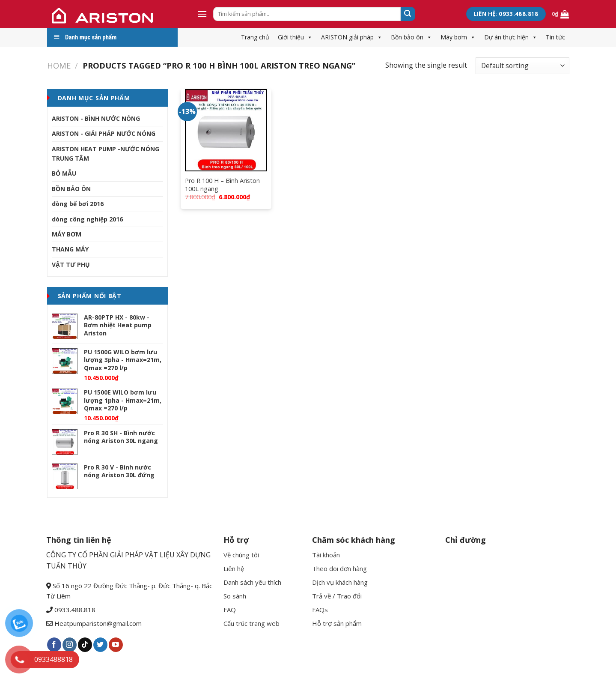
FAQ (230, 610)
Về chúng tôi (241, 555)
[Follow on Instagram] (70, 645)
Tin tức (555, 37)
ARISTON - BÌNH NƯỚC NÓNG (96, 118)
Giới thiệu (295, 37)
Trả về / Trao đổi (337, 596)
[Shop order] (522, 66)
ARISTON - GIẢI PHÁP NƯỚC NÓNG (104, 133)
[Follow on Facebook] (54, 645)
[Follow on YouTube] (116, 645)
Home (59, 65)
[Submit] (408, 14)
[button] (308, 37)
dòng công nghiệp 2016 (87, 219)
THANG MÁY (70, 249)
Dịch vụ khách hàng (340, 582)
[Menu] (202, 14)
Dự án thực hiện (511, 37)
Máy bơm (458, 37)
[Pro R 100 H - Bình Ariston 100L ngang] (226, 130)
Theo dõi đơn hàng (339, 568)
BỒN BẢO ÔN (71, 189)
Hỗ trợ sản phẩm (337, 623)
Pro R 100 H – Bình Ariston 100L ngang (222, 185)
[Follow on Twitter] (100, 645)
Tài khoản (326, 555)
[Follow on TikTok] (85, 645)
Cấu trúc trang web (251, 623)
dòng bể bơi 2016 (78, 204)
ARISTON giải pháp (352, 37)
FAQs (320, 610)
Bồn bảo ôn (411, 37)
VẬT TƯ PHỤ (71, 265)
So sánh (235, 596)
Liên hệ (234, 568)
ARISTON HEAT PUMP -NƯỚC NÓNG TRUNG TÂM (106, 154)
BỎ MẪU (64, 173)
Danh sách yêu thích (252, 582)
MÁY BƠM (67, 234)
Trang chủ (255, 37)
